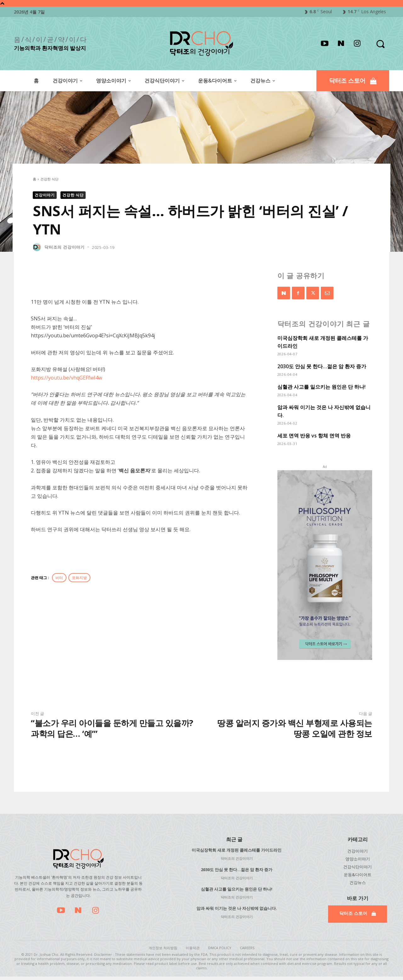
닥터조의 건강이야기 (65, 247)
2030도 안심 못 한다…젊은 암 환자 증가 (322, 366)
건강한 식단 (49, 179)
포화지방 (79, 578)
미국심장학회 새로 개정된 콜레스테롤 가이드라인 (237, 850)
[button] (380, 44)
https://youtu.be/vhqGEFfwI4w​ (66, 378)
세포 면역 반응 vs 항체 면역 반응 (314, 436)
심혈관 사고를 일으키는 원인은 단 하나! (321, 387)
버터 (59, 578)
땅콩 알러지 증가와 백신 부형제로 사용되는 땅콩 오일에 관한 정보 (295, 728)
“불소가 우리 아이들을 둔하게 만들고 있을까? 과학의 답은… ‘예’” (112, 728)
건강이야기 (45, 195)
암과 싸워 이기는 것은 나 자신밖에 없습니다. (237, 908)
